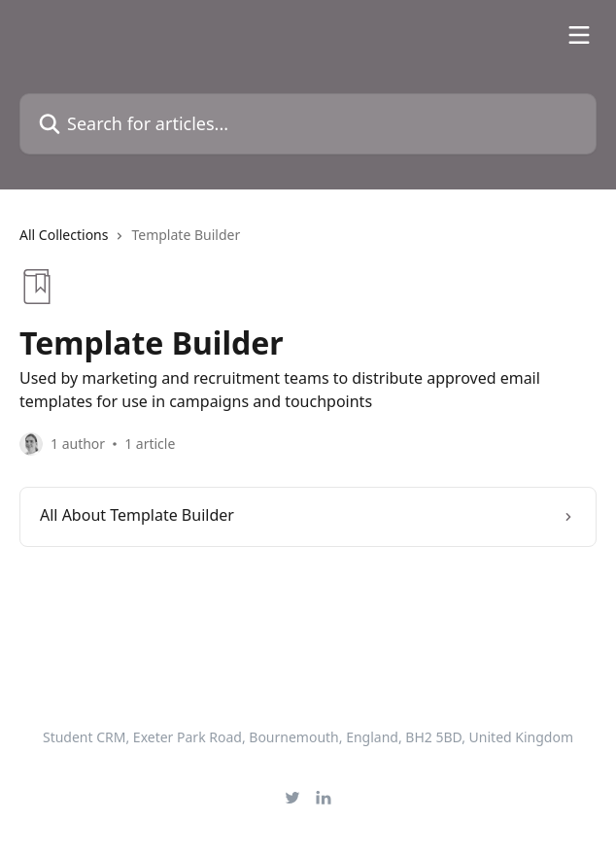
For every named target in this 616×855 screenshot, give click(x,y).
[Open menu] (579, 35)
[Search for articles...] (308, 124)
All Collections (64, 235)
